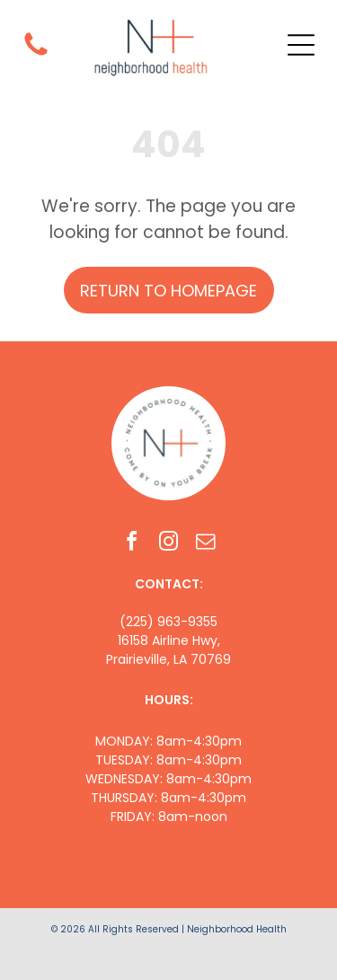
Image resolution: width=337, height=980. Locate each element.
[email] (206, 544)
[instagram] (169, 544)
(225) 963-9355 (168, 622)
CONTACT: (169, 584)
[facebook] (132, 544)
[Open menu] (301, 45)
